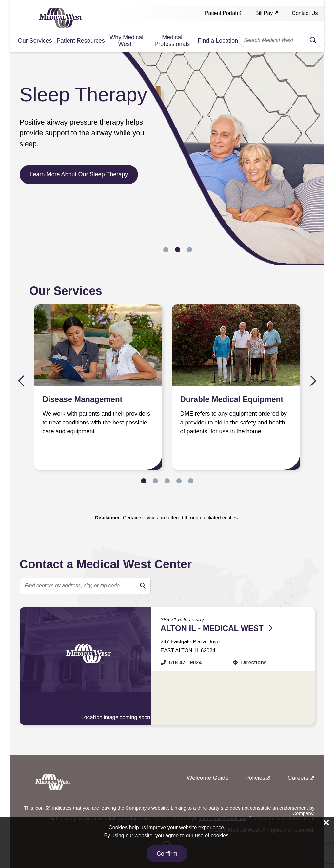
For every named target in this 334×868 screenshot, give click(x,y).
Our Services (35, 41)
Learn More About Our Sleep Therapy (79, 174)
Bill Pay (264, 13)
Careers (298, 778)
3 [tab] (189, 250)
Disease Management (83, 399)
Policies (255, 778)
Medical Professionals (172, 41)
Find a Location (218, 41)
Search (313, 42)
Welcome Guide (208, 778)
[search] (143, 586)
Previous (23, 381)
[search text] (85, 586)
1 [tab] (166, 250)
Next (311, 381)
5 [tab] (191, 481)
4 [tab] (179, 481)
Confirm (167, 854)
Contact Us (305, 13)
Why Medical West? (126, 41)
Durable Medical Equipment (232, 399)
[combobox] (282, 40)
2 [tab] (178, 250)
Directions (254, 663)
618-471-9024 (186, 663)
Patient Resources (81, 41)
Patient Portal (221, 13)
